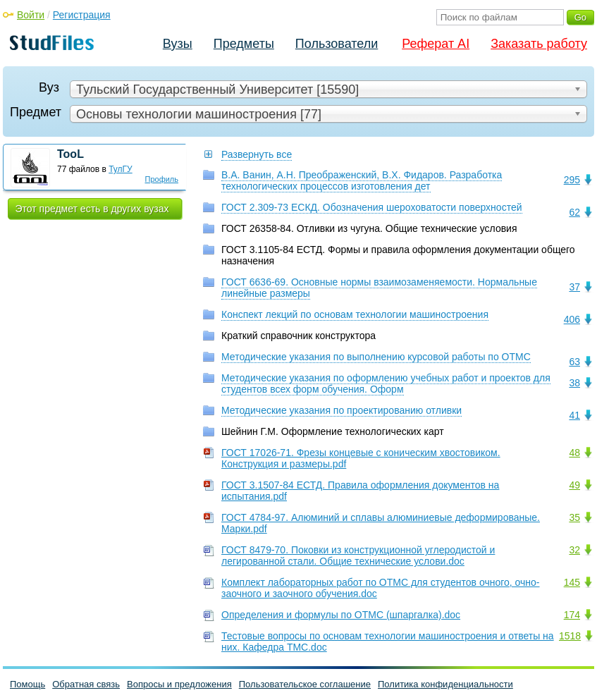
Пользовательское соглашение (305, 684)
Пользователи (337, 44)
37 (574, 287)
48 (574, 453)
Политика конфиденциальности (445, 684)
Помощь (27, 684)
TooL (70, 154)
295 (572, 180)
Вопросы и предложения (179, 684)
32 (574, 550)
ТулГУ (121, 169)
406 (572, 319)
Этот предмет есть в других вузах (92, 209)
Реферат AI (436, 44)
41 (574, 415)
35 (574, 517)
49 (574, 485)
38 (574, 383)
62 (574, 212)
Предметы (244, 44)
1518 (570, 636)
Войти (31, 15)
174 (572, 615)
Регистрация (82, 15)
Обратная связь (86, 684)
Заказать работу (539, 44)
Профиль (162, 179)
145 (572, 582)
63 (574, 362)
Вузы (178, 44)
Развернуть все (257, 154)
